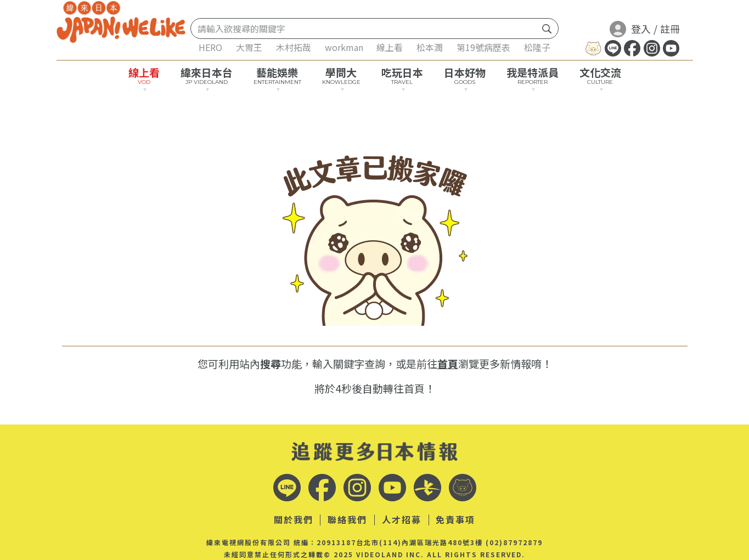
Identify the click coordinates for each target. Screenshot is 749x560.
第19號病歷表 (483, 47)
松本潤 (430, 47)
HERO (210, 47)
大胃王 (249, 47)
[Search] (365, 29)
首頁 (448, 363)
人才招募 (402, 520)
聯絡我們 (347, 520)
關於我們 (294, 520)
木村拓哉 (294, 47)
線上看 (390, 47)
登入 (630, 29)
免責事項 (455, 520)
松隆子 (537, 47)
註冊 (670, 29)
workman (344, 47)
